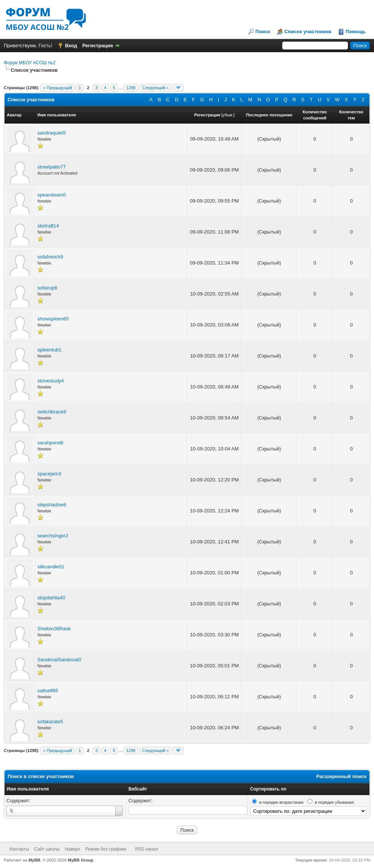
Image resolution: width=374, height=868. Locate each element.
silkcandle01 (51, 567)
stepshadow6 (52, 505)
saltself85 (48, 691)
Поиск (263, 32)
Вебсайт (138, 789)
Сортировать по (268, 789)
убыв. (228, 115)
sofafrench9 (50, 257)
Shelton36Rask (54, 629)
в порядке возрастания (281, 802)
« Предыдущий (58, 88)
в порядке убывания (334, 802)
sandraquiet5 (52, 133)
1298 (131, 88)
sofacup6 (47, 288)
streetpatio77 (52, 167)
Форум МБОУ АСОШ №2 (30, 63)
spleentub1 (49, 350)
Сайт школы (47, 849)
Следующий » (155, 88)
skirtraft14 (48, 226)
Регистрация (98, 46)
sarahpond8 (50, 443)
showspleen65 (53, 319)
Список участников (308, 32)
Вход (71, 46)
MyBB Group (81, 860)
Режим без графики (106, 849)
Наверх (73, 849)
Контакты (19, 849)
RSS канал (147, 849)
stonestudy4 (51, 381)
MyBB (34, 860)
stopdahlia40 (51, 598)
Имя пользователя (28, 789)
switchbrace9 (52, 412)
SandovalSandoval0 (59, 660)
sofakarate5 (50, 722)
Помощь (356, 32)
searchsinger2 (53, 536)
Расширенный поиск (341, 776)
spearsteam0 (52, 195)
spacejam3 (49, 474)
